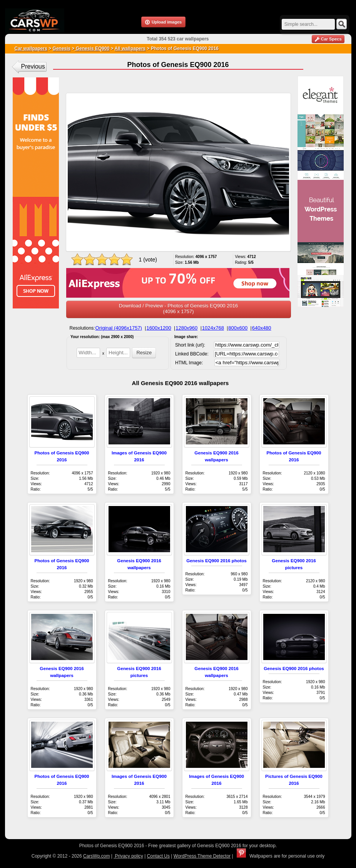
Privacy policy (128, 856)
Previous (33, 66)
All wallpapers (130, 49)
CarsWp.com (96, 856)
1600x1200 (159, 328)
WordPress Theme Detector (202, 856)
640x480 (262, 328)
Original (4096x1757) (119, 328)
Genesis (62, 49)
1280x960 (186, 328)
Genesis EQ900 (92, 49)
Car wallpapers (31, 49)
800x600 (238, 328)
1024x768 (213, 328)
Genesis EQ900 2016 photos (216, 561)
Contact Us (158, 856)
